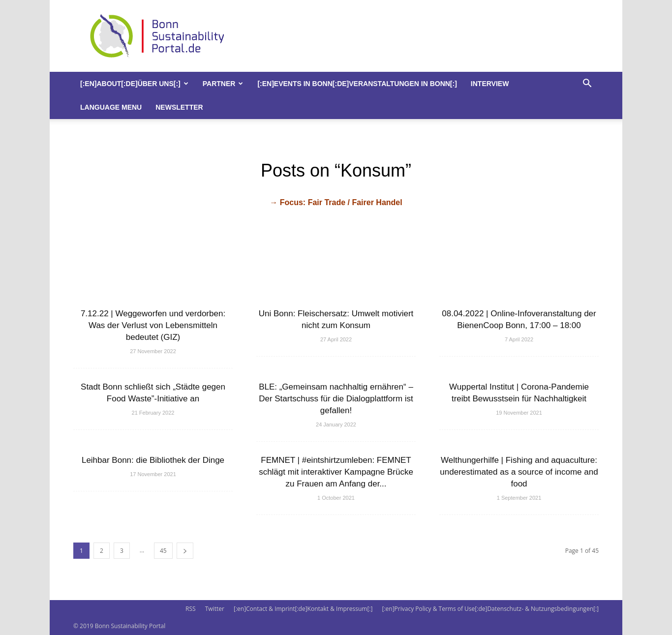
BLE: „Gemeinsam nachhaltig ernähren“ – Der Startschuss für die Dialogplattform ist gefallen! (336, 399)
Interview (490, 84)
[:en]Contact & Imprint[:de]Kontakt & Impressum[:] (303, 609)
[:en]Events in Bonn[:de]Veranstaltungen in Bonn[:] (357, 84)
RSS (191, 609)
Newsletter (179, 107)
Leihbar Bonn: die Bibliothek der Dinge (153, 460)
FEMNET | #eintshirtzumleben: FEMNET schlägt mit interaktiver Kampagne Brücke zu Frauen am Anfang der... (336, 472)
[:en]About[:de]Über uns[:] (134, 84)
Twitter (215, 609)
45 (163, 551)
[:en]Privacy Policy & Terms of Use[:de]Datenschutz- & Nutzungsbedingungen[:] (490, 609)
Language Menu (111, 107)
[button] (587, 84)
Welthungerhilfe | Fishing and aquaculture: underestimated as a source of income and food (519, 472)
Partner (223, 84)
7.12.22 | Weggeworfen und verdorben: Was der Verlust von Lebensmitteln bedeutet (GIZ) (153, 325)
